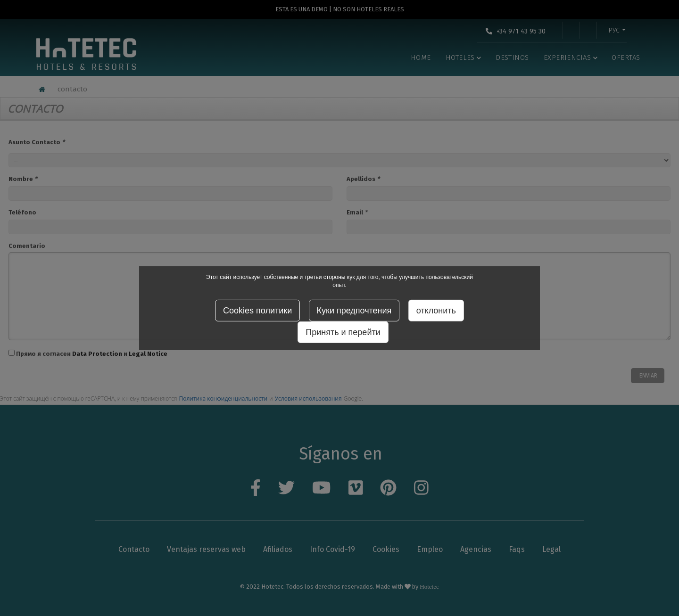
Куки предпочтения (354, 311)
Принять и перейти (343, 332)
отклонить (436, 311)
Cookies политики (257, 311)
